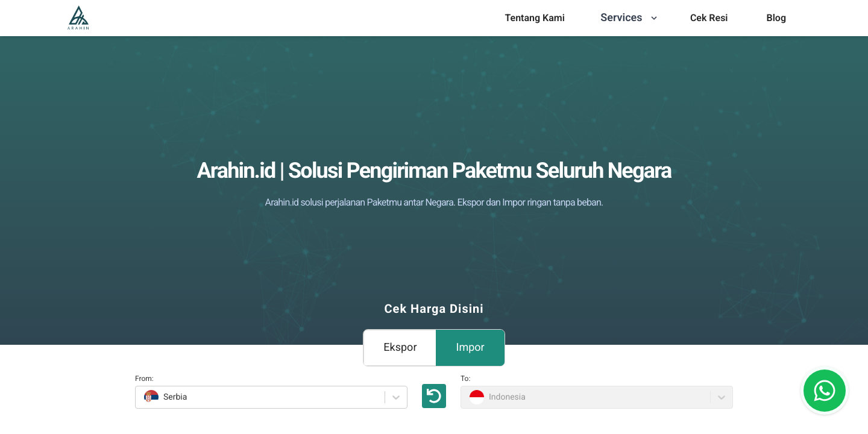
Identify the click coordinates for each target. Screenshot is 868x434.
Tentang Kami (534, 18)
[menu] (534, 18)
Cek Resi (709, 18)
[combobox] (143, 397)
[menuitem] (534, 18)
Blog (776, 18)
